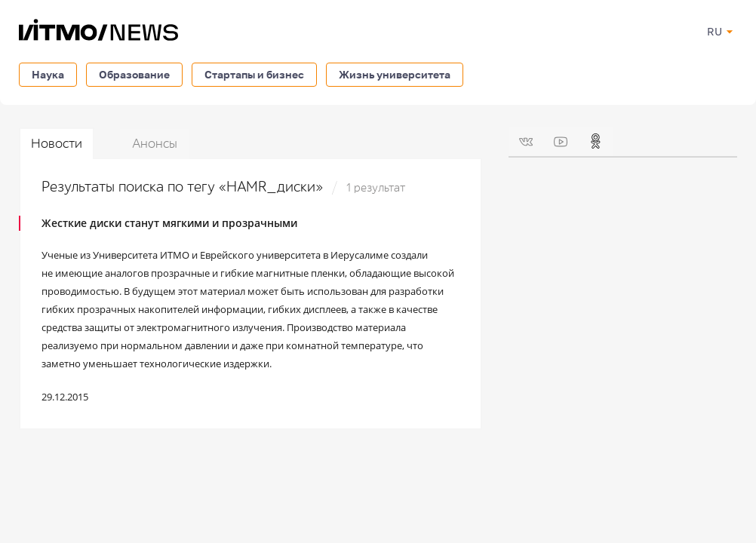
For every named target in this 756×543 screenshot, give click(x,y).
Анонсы (155, 144)
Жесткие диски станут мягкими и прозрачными (169, 223)
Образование (134, 74)
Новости (57, 144)
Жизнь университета (395, 74)
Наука (48, 74)
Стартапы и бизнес (254, 74)
